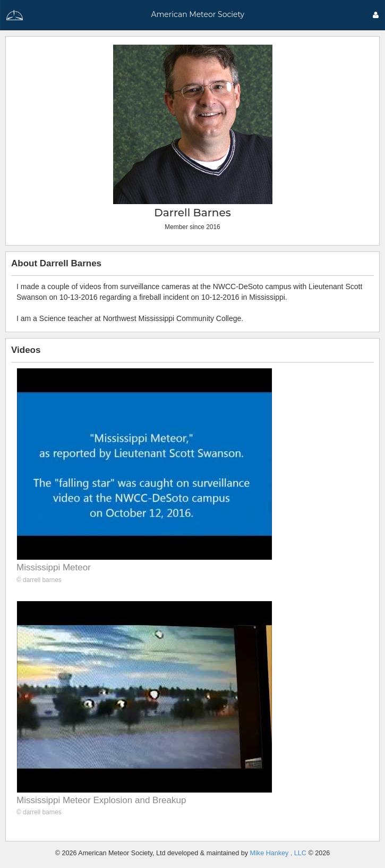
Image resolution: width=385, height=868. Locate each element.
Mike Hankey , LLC (278, 853)
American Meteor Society (198, 14)
